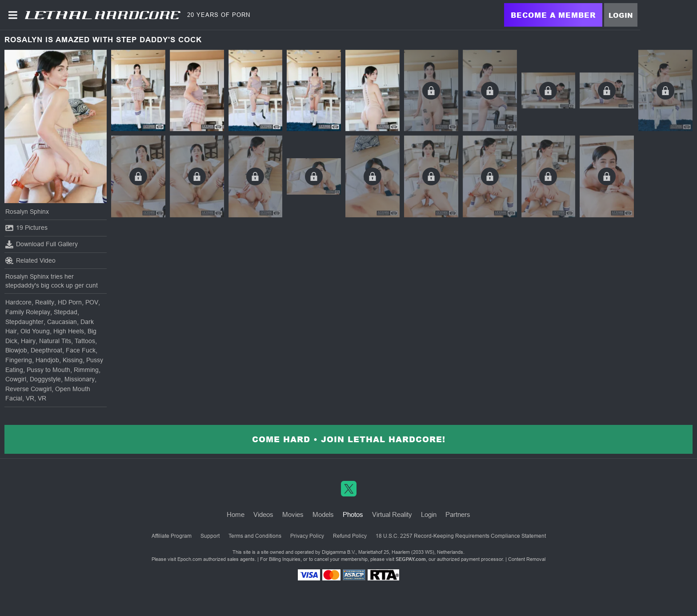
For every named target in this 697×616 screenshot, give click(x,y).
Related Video (30, 260)
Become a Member (553, 15)
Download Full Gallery (42, 244)
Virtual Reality (392, 514)
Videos (263, 514)
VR (30, 398)
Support (210, 536)
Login (621, 15)
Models (323, 514)
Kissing (73, 360)
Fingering (19, 360)
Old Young (35, 331)
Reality (45, 302)
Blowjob (16, 350)
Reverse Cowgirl (28, 389)
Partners (458, 514)
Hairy (28, 341)
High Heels (69, 331)
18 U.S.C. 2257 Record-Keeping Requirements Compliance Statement (461, 536)
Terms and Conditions (255, 536)
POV (92, 302)
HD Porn (70, 302)
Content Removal (527, 559)
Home (236, 514)
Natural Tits (55, 341)
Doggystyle (45, 379)
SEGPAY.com (411, 559)
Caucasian (62, 322)
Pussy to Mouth (48, 370)
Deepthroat (46, 350)
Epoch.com (190, 559)
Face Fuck (81, 350)
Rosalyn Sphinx (27, 212)
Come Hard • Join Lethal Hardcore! (349, 439)
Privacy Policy (307, 536)
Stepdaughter (24, 322)
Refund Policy (350, 536)
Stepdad (66, 312)
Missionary (80, 379)
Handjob (47, 360)
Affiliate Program (172, 536)
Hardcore (18, 302)
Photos (353, 514)
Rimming (86, 370)
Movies (293, 514)
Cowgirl (16, 379)
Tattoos (85, 341)
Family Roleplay (28, 312)
